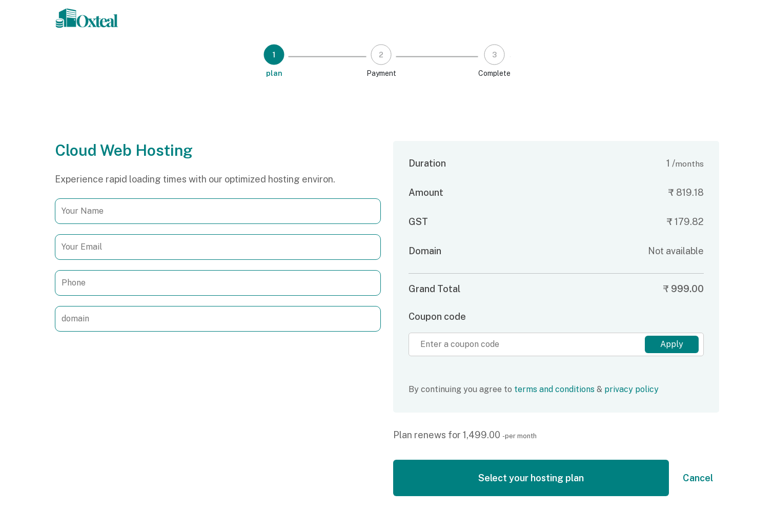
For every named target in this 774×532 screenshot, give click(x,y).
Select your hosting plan (531, 478)
